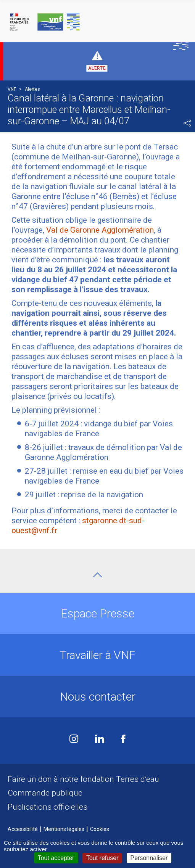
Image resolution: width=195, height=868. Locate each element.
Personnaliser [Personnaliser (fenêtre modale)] (149, 858)
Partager (187, 123)
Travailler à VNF (97, 655)
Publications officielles (48, 807)
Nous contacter (98, 697)
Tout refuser (102, 858)
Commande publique (45, 793)
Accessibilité (23, 829)
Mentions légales (64, 829)
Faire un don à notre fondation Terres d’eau (83, 779)
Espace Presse (97, 613)
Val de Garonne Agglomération (100, 230)
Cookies (100, 829)
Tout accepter (56, 858)
